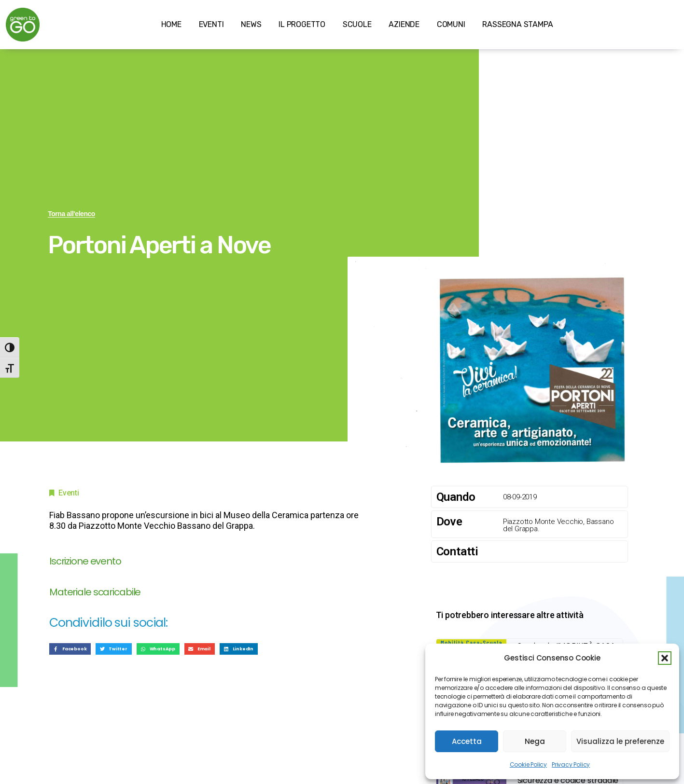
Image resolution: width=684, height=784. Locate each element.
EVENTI (211, 24)
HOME (171, 24)
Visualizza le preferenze (620, 741)
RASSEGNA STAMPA (517, 24)
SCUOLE (357, 24)
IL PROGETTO (302, 24)
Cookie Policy (528, 764)
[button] (665, 658)
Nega (535, 741)
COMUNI (451, 24)
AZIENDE (404, 24)
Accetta (467, 741)
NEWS (251, 24)
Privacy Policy (571, 764)
